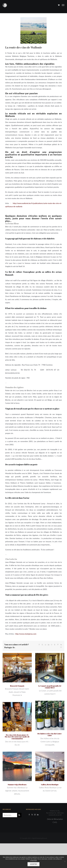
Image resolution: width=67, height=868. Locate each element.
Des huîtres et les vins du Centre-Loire (50, 735)
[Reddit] (45, 645)
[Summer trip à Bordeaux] (17, 766)
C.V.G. (55, 822)
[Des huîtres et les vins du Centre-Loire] (50, 715)
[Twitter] (32, 815)
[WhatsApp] (52, 645)
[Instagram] (35, 815)
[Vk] (61, 645)
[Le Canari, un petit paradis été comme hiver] (50, 668)
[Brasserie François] (17, 668)
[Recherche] (19, 815)
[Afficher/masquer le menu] (63, 5)
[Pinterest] (58, 645)
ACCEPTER (33, 864)
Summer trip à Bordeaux (17, 785)
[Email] (61, 647)
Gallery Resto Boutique (50, 785)
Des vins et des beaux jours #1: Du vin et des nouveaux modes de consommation (17, 737)
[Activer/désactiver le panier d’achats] (59, 5)
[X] (42, 645)
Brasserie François (17, 686)
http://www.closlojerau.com (26, 634)
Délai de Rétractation (55, 819)
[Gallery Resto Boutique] (50, 766)
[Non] (65, 861)
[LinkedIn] (49, 645)
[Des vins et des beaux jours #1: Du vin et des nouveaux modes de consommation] (17, 717)
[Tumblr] (55, 645)
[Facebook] (39, 645)
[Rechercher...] (10, 815)
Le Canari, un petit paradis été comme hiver (50, 687)
